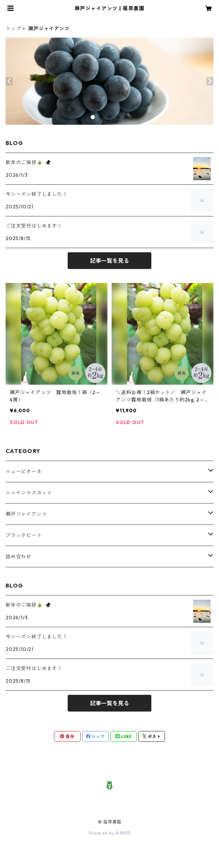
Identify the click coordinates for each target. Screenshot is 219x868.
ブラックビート (24, 535)
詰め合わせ (18, 556)
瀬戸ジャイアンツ (26, 514)
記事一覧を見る (109, 261)
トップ (13, 29)
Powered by (110, 833)
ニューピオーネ (24, 471)
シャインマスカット (29, 493)
